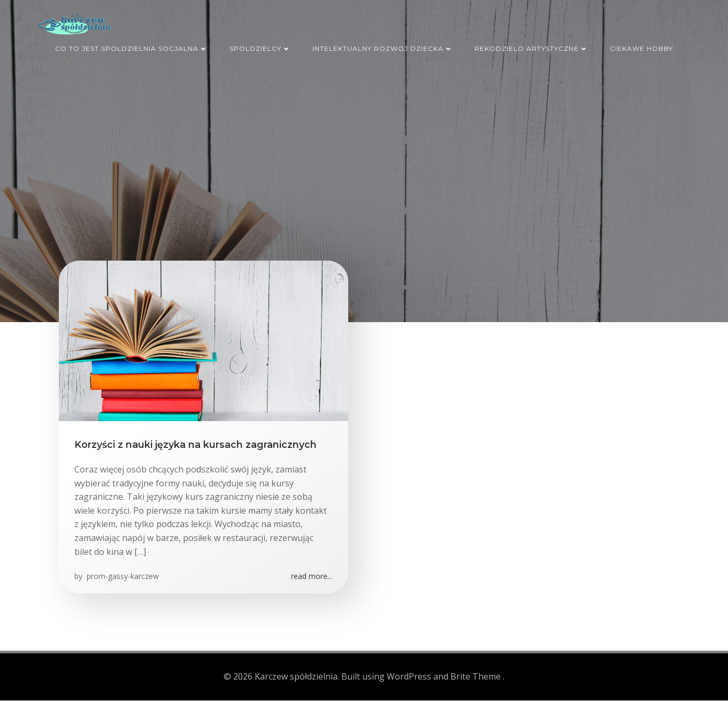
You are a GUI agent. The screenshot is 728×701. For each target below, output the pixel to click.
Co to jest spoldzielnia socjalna (132, 47)
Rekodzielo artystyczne (531, 47)
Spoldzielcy (260, 47)
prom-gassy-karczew (122, 578)
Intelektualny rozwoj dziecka (383, 47)
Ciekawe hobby (641, 47)
